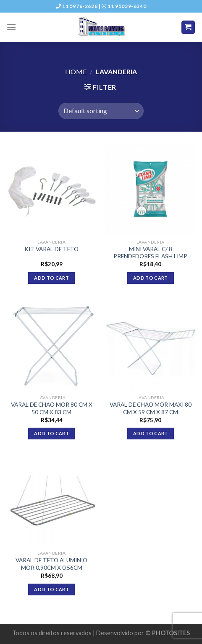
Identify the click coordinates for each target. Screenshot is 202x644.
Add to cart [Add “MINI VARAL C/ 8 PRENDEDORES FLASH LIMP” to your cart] (151, 278)
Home (76, 71)
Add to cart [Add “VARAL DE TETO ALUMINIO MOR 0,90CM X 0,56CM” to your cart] (51, 589)
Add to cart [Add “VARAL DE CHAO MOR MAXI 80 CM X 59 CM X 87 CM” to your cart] (151, 433)
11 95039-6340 (124, 6)
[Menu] (11, 27)
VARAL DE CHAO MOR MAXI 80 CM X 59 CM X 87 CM (151, 408)
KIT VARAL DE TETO (51, 249)
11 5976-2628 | (79, 6)
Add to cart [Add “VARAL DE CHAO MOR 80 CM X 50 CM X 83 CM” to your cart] (51, 433)
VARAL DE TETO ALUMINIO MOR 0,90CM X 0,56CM (51, 564)
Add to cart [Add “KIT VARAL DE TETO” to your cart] (51, 278)
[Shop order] (101, 111)
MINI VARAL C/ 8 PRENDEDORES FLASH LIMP (150, 253)
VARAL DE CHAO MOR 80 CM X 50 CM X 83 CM (52, 408)
